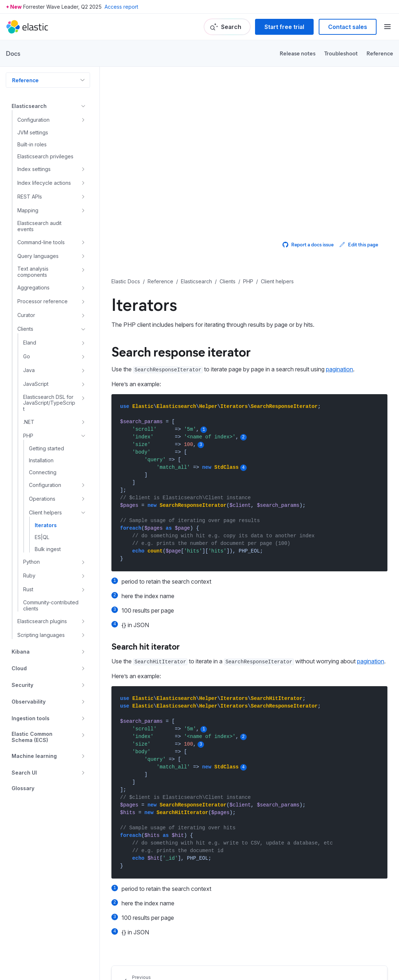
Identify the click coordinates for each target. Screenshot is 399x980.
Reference (380, 53)
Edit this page (359, 244)
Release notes (298, 53)
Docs (13, 53)
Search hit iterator (145, 646)
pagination (339, 369)
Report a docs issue (308, 244)
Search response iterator (181, 351)
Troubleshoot (341, 53)
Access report (121, 7)
